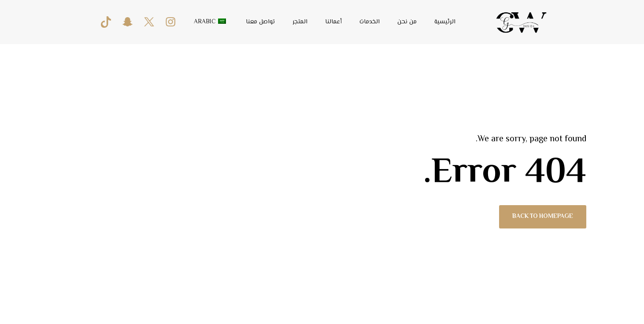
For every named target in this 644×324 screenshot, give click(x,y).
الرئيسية (445, 22)
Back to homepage (543, 217)
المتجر (300, 22)
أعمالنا (333, 22)
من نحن (407, 22)
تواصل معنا (260, 22)
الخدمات (370, 22)
